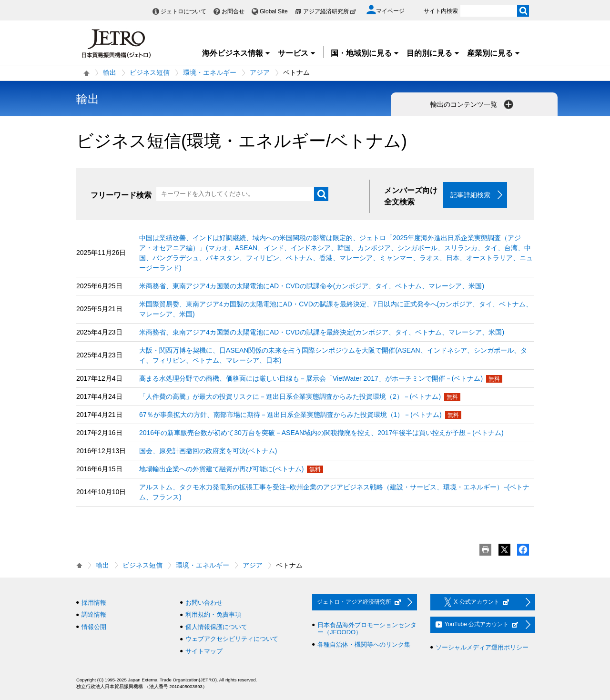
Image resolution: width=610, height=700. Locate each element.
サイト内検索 (441, 11)
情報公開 (94, 627)
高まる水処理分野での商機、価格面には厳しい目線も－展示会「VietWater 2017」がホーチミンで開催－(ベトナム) (311, 378)
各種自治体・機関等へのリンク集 (364, 644)
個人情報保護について (216, 627)
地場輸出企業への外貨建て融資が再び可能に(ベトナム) (221, 469)
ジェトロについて (183, 11)
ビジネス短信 (150, 72)
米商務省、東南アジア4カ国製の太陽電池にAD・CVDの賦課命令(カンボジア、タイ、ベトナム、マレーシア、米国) (312, 286)
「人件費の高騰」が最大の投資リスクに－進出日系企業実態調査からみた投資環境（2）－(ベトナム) (290, 396)
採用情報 (94, 603)
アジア (260, 72)
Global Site (274, 11)
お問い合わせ (204, 603)
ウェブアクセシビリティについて (232, 639)
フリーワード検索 (121, 195)
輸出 (110, 72)
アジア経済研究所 (330, 11)
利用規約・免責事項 (213, 615)
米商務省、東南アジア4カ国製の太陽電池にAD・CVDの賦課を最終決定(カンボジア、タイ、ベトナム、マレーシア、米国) (322, 332)
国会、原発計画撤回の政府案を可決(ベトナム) (208, 451)
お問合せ (233, 11)
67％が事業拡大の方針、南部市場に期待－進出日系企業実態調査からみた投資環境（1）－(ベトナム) (290, 415)
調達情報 (94, 615)
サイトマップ (204, 651)
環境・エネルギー (210, 72)
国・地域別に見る (365, 53)
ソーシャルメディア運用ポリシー (482, 647)
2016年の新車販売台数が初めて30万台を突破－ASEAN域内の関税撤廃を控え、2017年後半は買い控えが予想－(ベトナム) (321, 433)
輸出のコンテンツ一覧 (473, 104)
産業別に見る (494, 53)
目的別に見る (433, 53)
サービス (297, 53)
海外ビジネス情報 (236, 53)
